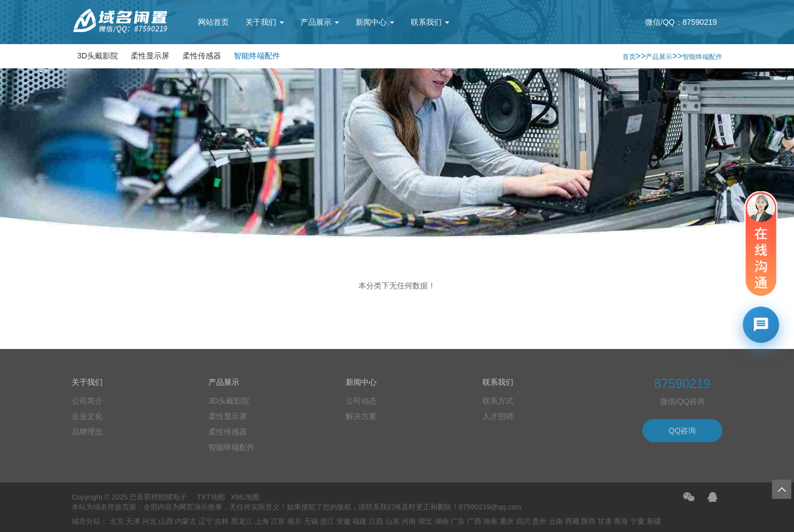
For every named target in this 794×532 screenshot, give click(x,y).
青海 (621, 521)
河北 (149, 521)
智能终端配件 (257, 56)
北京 (117, 521)
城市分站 (86, 521)
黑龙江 (242, 521)
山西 (166, 521)
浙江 (327, 521)
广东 (458, 521)
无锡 (311, 521)
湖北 (425, 521)
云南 (556, 521)
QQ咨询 (683, 431)
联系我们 (430, 22)
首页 (629, 57)
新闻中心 (375, 22)
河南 (409, 521)
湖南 (442, 521)
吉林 (222, 521)
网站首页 (213, 22)
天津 (133, 521)
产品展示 (320, 22)
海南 (490, 521)
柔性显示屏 (150, 56)
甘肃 (605, 521)
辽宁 (206, 521)
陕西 (588, 521)
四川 (523, 521)
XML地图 (245, 497)
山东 (393, 521)
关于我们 (265, 22)
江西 (376, 521)
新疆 (654, 521)
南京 (294, 521)
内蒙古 (186, 521)
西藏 (572, 521)
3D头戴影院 (98, 56)
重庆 (507, 521)
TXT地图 (211, 497)
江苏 (278, 521)
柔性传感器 (202, 56)
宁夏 (637, 521)
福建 (360, 521)
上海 (262, 521)
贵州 (539, 521)
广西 (474, 521)
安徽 (344, 521)
